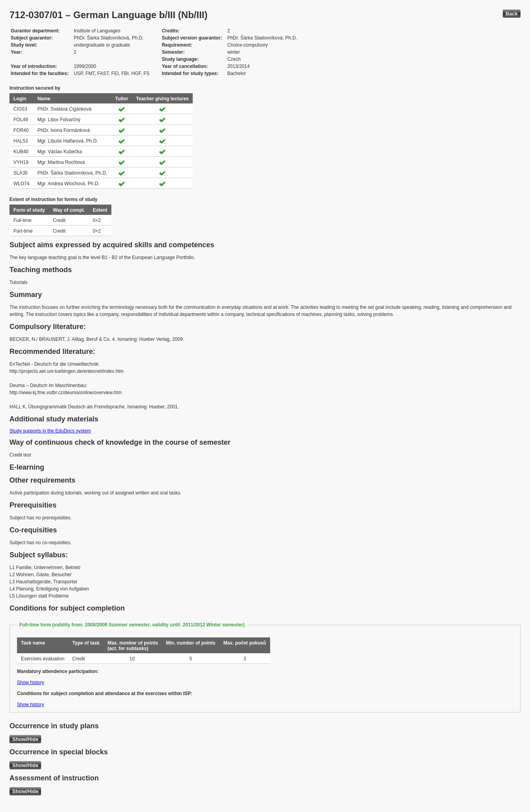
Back (512, 14)
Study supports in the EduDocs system (50, 431)
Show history (31, 682)
